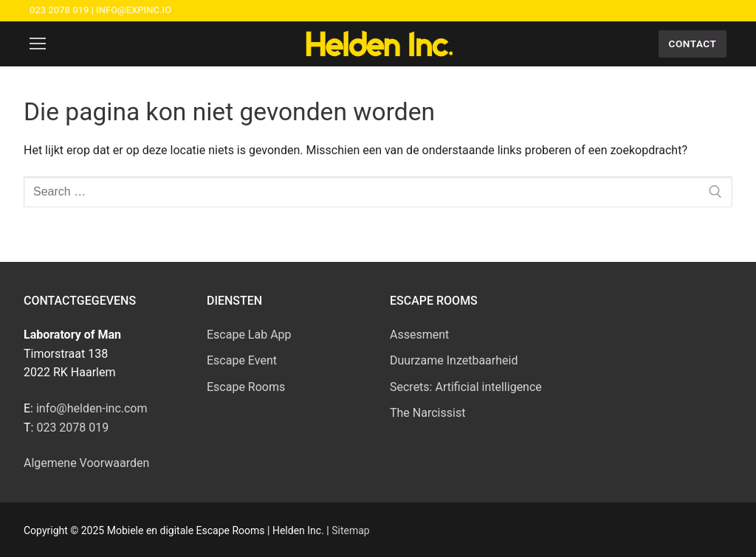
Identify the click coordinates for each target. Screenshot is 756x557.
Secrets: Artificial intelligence (466, 387)
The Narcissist (427, 413)
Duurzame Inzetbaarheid (454, 360)
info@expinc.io (134, 10)
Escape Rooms (246, 387)
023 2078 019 (59, 10)
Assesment (419, 335)
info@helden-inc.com (92, 408)
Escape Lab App (249, 335)
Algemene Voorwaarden (86, 463)
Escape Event (242, 360)
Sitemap (350, 530)
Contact (693, 44)
